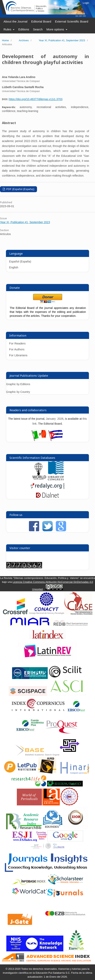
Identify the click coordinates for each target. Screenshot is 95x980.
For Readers (17, 343)
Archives (24, 40)
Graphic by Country (18, 392)
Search (38, 29)
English (14, 267)
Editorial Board (41, 21)
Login (86, 3)
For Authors (17, 349)
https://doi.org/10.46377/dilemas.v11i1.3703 (36, 99)
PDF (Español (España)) (20, 189)
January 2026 (55, 419)
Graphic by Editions (18, 384)
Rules (8, 29)
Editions (24, 29)
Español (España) (20, 261)
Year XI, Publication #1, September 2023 (62, 40)
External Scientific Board (72, 21)
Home (5, 40)
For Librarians (18, 355)
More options (56, 29)
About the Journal (16, 21)
